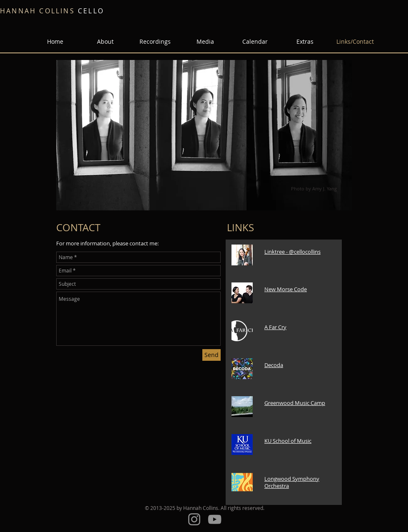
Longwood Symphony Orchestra (292, 482)
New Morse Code (286, 289)
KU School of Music (288, 441)
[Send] (211, 355)
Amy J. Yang (325, 189)
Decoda (274, 365)
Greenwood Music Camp (295, 403)
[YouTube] (215, 519)
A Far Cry (275, 327)
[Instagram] (194, 519)
